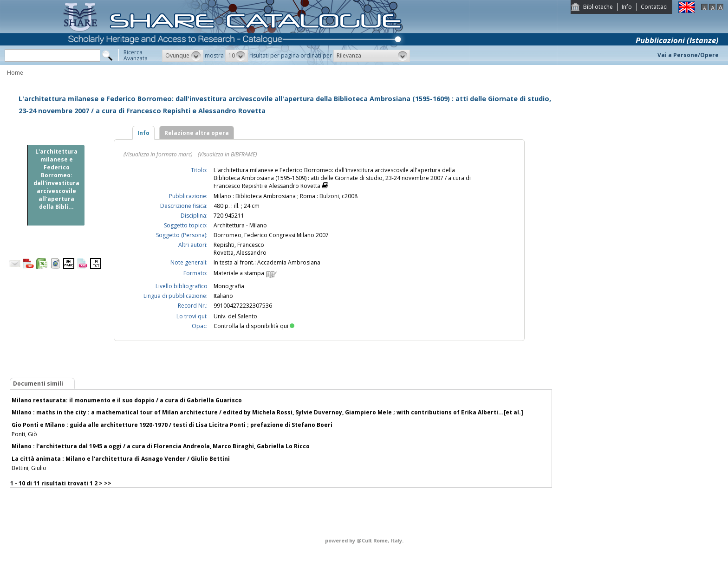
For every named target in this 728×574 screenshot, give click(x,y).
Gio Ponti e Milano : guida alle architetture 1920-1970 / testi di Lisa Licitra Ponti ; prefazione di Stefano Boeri (172, 425)
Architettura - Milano (240, 225)
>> (108, 483)
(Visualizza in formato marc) (158, 154)
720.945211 (229, 216)
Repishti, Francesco (239, 245)
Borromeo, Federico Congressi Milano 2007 (271, 235)
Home (15, 73)
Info (627, 7)
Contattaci (654, 7)
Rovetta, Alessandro (240, 253)
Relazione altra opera (197, 133)
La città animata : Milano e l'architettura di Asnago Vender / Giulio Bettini (121, 459)
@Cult (365, 540)
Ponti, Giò (24, 434)
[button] (183, 56)
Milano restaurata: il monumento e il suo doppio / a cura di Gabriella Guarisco (127, 400)
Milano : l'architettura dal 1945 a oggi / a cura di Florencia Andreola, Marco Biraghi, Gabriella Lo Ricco (161, 446)
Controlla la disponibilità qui (254, 326)
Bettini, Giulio (29, 468)
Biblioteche (598, 7)
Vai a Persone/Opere (688, 55)
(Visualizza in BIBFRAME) (227, 154)
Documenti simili (38, 384)
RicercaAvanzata (136, 55)
